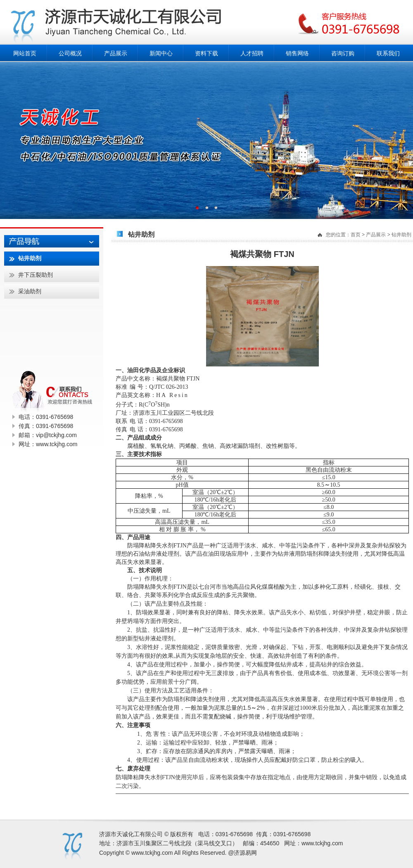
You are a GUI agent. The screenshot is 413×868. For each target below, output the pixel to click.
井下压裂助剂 (36, 275)
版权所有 (182, 834)
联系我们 (388, 53)
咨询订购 (343, 53)
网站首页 (25, 53)
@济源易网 (242, 853)
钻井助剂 (401, 235)
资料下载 (206, 53)
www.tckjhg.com (322, 843)
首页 (356, 235)
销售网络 (297, 53)
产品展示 (116, 53)
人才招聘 (252, 53)
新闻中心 (161, 53)
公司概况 (70, 53)
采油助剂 (30, 291)
